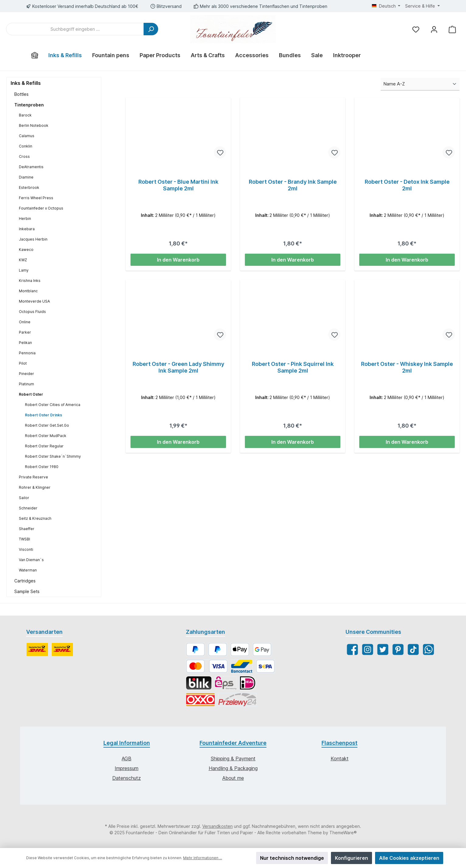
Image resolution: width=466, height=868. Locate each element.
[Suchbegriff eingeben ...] (75, 29)
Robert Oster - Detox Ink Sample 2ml (407, 185)
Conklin (26, 146)
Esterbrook (29, 187)
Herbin (25, 219)
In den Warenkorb (178, 260)
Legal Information (127, 743)
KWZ (23, 260)
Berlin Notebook (34, 125)
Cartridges (25, 581)
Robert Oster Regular (44, 446)
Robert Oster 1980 (42, 467)
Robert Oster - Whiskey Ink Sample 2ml (407, 367)
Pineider (26, 374)
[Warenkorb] (452, 29)
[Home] (35, 55)
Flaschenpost (339, 743)
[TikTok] (413, 649)
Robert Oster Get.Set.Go (47, 425)
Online (25, 322)
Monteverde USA (34, 301)
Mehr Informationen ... (203, 858)
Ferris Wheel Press (36, 198)
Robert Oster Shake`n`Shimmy (53, 456)
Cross (24, 156)
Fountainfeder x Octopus (41, 208)
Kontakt (340, 759)
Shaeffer (27, 529)
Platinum (26, 384)
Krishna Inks (30, 281)
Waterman (28, 570)
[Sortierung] (420, 84)
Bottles (21, 94)
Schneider (28, 508)
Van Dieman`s (31, 560)
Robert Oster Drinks (43, 415)
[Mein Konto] (434, 29)
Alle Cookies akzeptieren (409, 858)
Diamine (26, 177)
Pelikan (25, 343)
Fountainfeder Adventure (233, 743)
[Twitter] (383, 649)
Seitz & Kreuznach (35, 518)
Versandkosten (217, 826)
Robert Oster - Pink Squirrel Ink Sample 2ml (293, 367)
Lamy (24, 270)
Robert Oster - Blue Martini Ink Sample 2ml (178, 185)
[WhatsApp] (428, 649)
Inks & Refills (26, 83)
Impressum (127, 768)
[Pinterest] (398, 649)
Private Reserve (33, 477)
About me (233, 778)
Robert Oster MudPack (46, 436)
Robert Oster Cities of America (53, 405)
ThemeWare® (343, 833)
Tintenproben (29, 105)
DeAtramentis (31, 167)
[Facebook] (352, 649)
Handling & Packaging (233, 768)
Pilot (23, 363)
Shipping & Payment (233, 759)
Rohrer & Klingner (35, 487)
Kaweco (26, 250)
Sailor (24, 498)
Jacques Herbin (33, 239)
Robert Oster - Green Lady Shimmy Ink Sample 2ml (178, 367)
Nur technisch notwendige (292, 858)
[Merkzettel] (416, 29)
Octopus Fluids (32, 312)
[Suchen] (151, 29)
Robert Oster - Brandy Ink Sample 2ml (293, 185)
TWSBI (24, 539)
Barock (25, 115)
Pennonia (27, 353)
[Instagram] (368, 649)
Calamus (27, 136)
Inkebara (27, 229)
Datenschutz (127, 778)
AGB (127, 759)
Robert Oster (31, 394)
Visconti (26, 549)
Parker (25, 332)
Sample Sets (27, 591)
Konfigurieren (351, 858)
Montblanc (28, 291)
